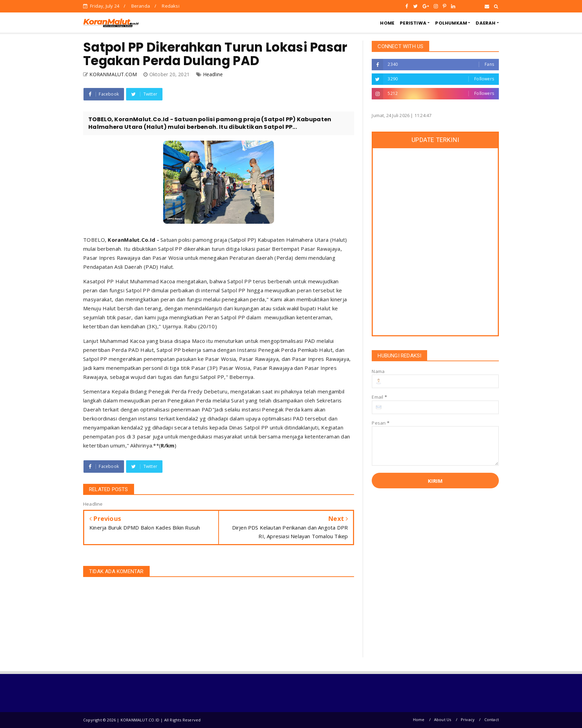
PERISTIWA (413, 23)
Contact (492, 720)
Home (419, 720)
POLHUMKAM (451, 23)
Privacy (468, 720)
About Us (443, 720)
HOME (387, 23)
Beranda (141, 6)
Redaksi (170, 6)
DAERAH (486, 23)
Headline (213, 74)
